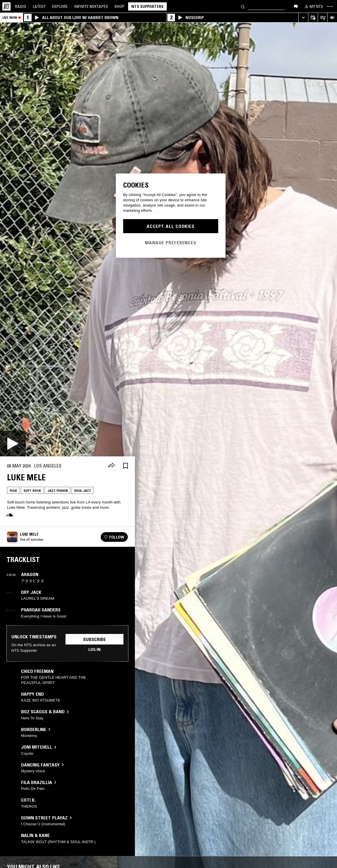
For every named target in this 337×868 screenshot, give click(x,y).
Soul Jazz (82, 490)
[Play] (13, 444)
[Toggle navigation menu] (330, 6)
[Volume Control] (332, 18)
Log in (94, 649)
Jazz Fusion (57, 490)
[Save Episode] (125, 466)
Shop (119, 6)
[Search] (243, 6)
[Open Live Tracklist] (323, 18)
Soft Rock (32, 490)
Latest (39, 6)
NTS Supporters (147, 6)
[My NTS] (313, 6)
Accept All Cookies (171, 226)
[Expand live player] (303, 18)
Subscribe (94, 639)
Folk (13, 490)
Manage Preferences (171, 243)
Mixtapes (91, 6)
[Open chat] (296, 6)
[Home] (6, 6)
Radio (21, 6)
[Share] (111, 466)
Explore (60, 6)
